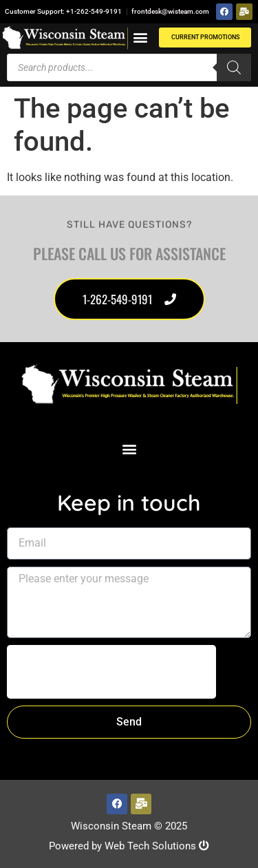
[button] (141, 38)
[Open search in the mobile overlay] (129, 67)
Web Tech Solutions (157, 846)
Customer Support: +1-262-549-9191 (63, 11)
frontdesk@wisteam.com (170, 11)
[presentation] (111, 672)
